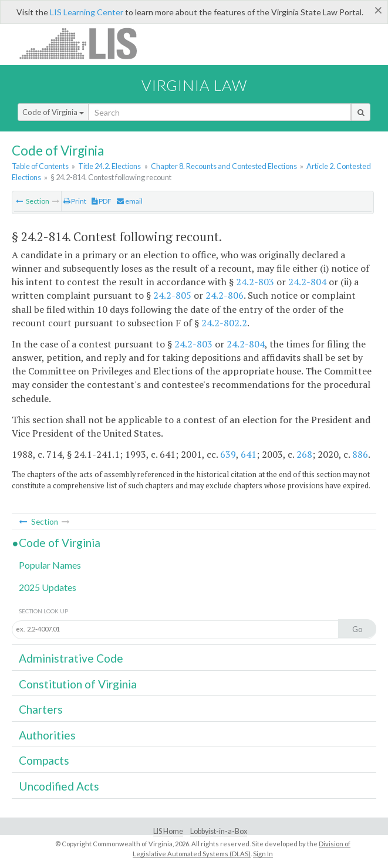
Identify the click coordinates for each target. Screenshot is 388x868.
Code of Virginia (53, 112)
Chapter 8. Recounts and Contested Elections (224, 166)
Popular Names (50, 565)
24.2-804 (307, 282)
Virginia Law (194, 85)
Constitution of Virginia (78, 684)
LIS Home (168, 831)
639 (228, 454)
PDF (102, 201)
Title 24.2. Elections (109, 166)
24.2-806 (225, 295)
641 (249, 454)
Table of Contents (40, 166)
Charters (41, 709)
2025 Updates (48, 587)
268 (304, 454)
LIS (85, 43)
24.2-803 (255, 282)
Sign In (263, 854)
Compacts (44, 760)
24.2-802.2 (224, 323)
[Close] (378, 10)
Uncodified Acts (59, 786)
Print (75, 201)
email (130, 201)
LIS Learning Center (87, 12)
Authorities (47, 735)
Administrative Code (71, 658)
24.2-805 (172, 295)
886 (360, 454)
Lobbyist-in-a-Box (219, 831)
